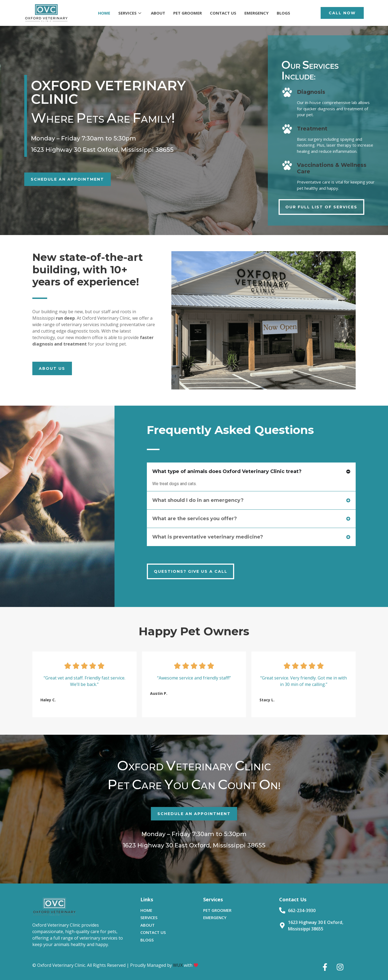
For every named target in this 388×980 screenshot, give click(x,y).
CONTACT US (223, 13)
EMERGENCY (257, 13)
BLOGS (283, 13)
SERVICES (130, 13)
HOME (104, 13)
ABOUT (158, 13)
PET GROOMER (188, 13)
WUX (178, 965)
